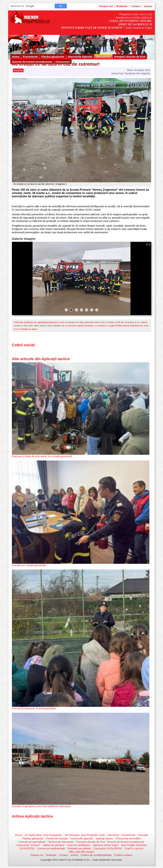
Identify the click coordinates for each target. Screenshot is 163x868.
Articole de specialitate (32, 842)
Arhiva (148, 6)
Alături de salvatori (54, 845)
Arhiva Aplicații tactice (32, 816)
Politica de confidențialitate (96, 855)
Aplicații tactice (104, 838)
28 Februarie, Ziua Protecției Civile (85, 835)
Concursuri (63, 62)
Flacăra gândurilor (53, 57)
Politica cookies (123, 855)
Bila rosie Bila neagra (82, 852)
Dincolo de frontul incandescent (32, 62)
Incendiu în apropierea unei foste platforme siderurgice (41, 806)
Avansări (143, 835)
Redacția (122, 6)
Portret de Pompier (57, 838)
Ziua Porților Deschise (134, 845)
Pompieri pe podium (79, 848)
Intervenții (113, 835)
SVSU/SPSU (27, 848)
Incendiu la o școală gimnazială (29, 565)
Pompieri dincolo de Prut (130, 57)
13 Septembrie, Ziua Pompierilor (43, 835)
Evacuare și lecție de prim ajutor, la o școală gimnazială (42, 456)
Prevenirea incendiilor (128, 838)
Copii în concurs (134, 848)
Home (16, 57)
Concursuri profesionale (51, 848)
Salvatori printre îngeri (106, 845)
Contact (136, 6)
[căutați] (30, 6)
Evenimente (30, 57)
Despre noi (106, 6)
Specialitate (103, 57)
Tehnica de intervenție (61, 842)
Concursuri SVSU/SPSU (108, 848)
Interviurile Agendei (80, 57)
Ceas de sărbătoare (79, 845)
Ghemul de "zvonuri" (28, 845)
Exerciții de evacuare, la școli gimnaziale (34, 708)
